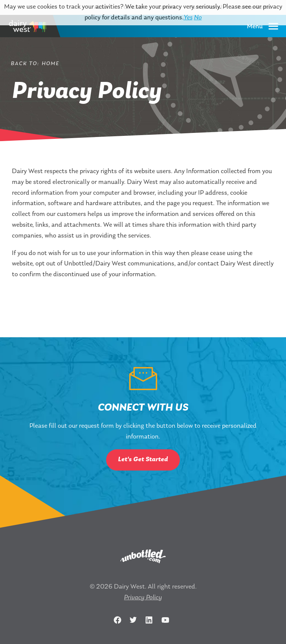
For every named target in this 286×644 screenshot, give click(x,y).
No (198, 18)
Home (51, 64)
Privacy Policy (143, 598)
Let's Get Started (143, 460)
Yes (188, 18)
